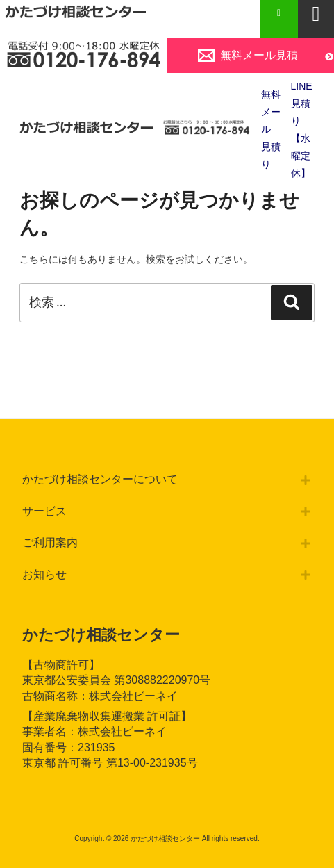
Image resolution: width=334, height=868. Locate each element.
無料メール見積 (259, 55)
